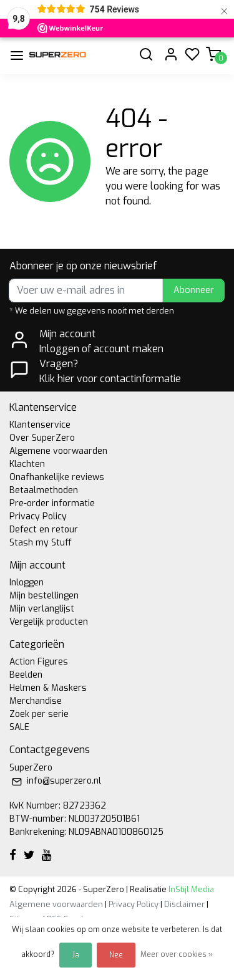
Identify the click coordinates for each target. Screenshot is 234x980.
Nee (116, 955)
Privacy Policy (38, 516)
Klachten (27, 464)
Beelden (26, 675)
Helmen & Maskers (48, 688)
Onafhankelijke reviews (57, 477)
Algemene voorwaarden (58, 451)
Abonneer (194, 290)
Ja (76, 955)
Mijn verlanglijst (42, 609)
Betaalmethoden (44, 490)
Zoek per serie (39, 714)
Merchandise (36, 701)
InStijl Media (190, 889)
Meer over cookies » (177, 954)
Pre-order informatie (52, 503)
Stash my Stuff (41, 543)
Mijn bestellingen (44, 596)
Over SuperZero (42, 438)
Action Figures (39, 662)
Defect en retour (44, 530)
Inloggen (27, 583)
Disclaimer (184, 904)
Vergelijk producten (49, 622)
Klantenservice (40, 425)
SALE (19, 727)
